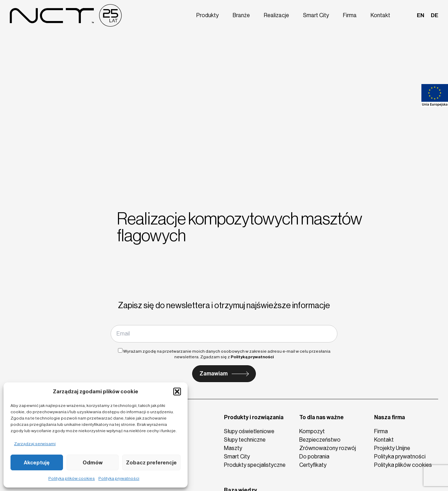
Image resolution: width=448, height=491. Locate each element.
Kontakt (382, 15)
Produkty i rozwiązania (254, 417)
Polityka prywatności (119, 478)
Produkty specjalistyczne (255, 465)
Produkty (213, 15)
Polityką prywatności (252, 357)
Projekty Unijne (392, 448)
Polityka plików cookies (72, 478)
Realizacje (281, 15)
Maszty (233, 448)
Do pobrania (314, 457)
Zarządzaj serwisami (35, 444)
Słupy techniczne (245, 440)
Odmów (93, 463)
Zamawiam (213, 374)
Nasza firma (390, 417)
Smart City (319, 15)
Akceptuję (37, 463)
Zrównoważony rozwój (328, 448)
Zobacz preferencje (151, 463)
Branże (246, 15)
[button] (177, 392)
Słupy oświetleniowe (249, 431)
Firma (352, 15)
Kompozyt (312, 431)
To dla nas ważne (321, 417)
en (421, 15)
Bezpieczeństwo (320, 440)
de (435, 15)
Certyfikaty (313, 465)
